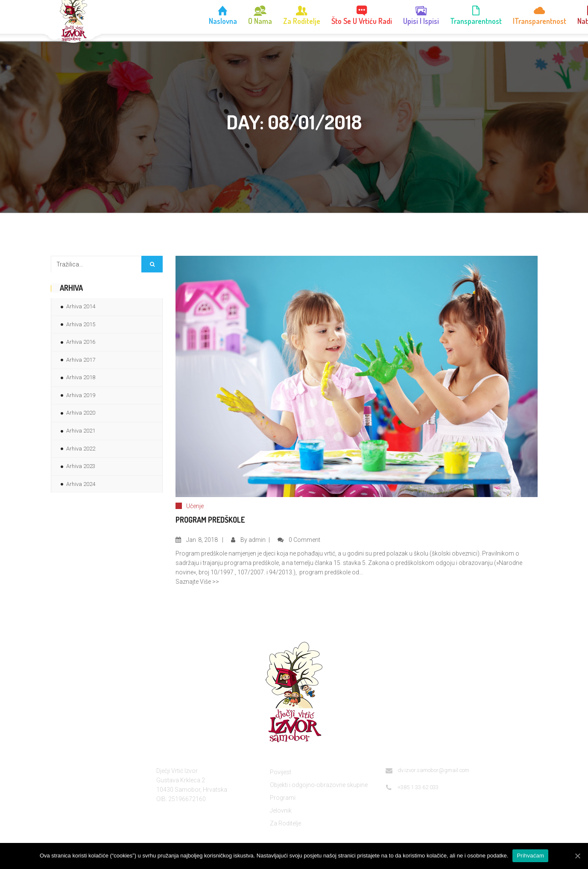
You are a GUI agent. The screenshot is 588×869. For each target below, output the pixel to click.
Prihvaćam (530, 856)
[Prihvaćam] (577, 856)
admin (257, 540)
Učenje (195, 506)
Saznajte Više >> (197, 582)
